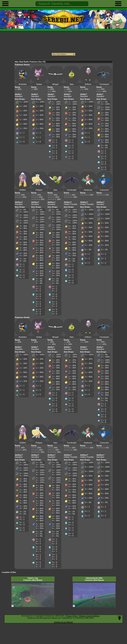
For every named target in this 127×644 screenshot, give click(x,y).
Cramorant (104, 190)
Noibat (39, 84)
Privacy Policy (72, 616)
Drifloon (88, 84)
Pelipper (39, 190)
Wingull (55, 84)
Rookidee (23, 84)
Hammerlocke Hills (94, 579)
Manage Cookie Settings (89, 616)
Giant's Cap (33, 579)
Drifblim (23, 190)
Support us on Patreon (63, 622)
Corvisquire (104, 84)
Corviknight (72, 190)
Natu (72, 84)
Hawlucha (88, 190)
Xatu (55, 190)
